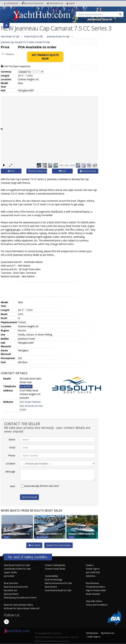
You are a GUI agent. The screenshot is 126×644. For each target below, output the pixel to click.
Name (12, 439)
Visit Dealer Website (30, 402)
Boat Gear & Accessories (16, 587)
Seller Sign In (94, 637)
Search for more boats (58, 545)
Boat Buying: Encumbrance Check (20, 598)
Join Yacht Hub (93, 572)
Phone (12, 455)
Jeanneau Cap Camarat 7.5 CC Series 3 (25, 42)
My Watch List (10, 590)
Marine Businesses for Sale (58, 583)
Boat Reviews (93, 583)
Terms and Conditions (97, 605)
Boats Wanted (93, 594)
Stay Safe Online (94, 601)
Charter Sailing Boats (55, 565)
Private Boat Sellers (95, 587)
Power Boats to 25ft (33, 36)
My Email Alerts (11, 594)
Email (12, 447)
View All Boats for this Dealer (31, 408)
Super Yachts (10, 572)
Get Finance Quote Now (45, 57)
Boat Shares (51, 587)
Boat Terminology (53, 580)
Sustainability (51, 576)
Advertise (91, 576)
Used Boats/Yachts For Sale (17, 569)
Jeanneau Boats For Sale (58, 36)
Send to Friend (88, 171)
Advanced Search (100, 19)
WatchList (55, 3)
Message (10, 472)
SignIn (71, 3)
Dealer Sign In (93, 569)
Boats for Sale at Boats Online (18, 605)
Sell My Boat (11, 3)
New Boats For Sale (10, 36)
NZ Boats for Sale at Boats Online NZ (22, 608)
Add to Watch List (38, 171)
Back (62, 171)
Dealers (90, 565)
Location (10, 464)
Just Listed (9, 576)
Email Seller (84, 49)
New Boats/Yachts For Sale (17, 565)
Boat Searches (11, 583)
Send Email (29, 497)
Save (13, 486)
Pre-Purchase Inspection (16, 66)
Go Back (34, 545)
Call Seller (84, 60)
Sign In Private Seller (96, 590)
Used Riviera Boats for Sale (58, 590)
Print (11, 171)
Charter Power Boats (55, 569)
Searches (32, 3)
